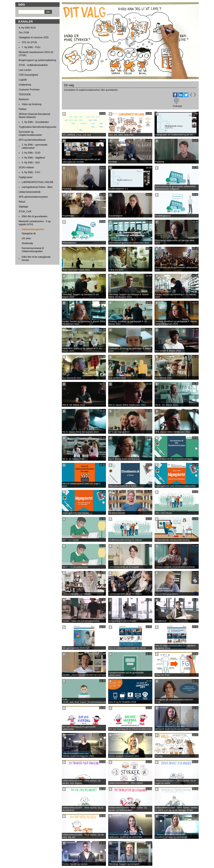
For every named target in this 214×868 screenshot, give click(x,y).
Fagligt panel (26, 177)
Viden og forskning (32, 104)
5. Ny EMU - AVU (31, 163)
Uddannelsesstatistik (30, 192)
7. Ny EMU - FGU (31, 47)
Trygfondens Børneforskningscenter (38, 127)
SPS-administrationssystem (33, 197)
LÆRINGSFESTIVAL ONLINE (38, 182)
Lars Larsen (25, 70)
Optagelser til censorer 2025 (34, 37)
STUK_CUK (25, 212)
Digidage (23, 207)
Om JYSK (24, 33)
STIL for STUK (29, 42)
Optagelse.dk (29, 233)
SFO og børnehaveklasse (32, 140)
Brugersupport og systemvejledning (37, 60)
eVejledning (25, 85)
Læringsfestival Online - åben (37, 187)
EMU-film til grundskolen (35, 216)
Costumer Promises (29, 90)
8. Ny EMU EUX (27, 28)
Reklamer (24, 99)
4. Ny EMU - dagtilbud (33, 158)
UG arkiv (26, 238)
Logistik (23, 80)
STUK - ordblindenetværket (33, 65)
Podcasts (177, 106)
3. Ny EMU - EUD (31, 153)
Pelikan (23, 109)
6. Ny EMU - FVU (31, 172)
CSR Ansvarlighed (28, 75)
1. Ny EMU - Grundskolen (35, 122)
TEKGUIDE (25, 94)
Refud (22, 202)
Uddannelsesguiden (33, 229)
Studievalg (27, 243)
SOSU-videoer (26, 167)
